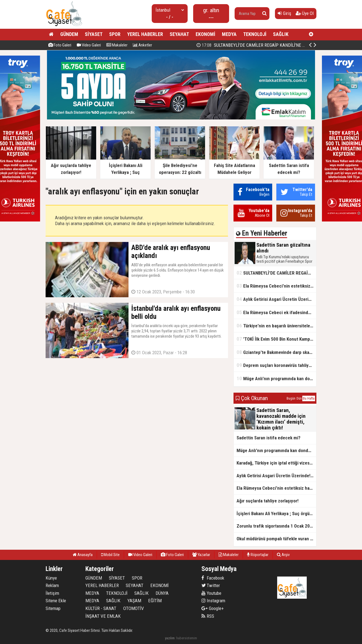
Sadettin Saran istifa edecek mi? (268, 438)
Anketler (142, 45)
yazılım (170, 638)
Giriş (284, 13)
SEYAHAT (179, 34)
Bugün (291, 398)
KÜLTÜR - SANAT (101, 608)
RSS (208, 616)
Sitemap (53, 608)
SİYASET (94, 34)
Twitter (211, 585)
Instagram (213, 601)
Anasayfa (83, 555)
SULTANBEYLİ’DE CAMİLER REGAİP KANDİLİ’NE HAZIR (276, 273)
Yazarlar (201, 555)
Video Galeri (89, 45)
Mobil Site (110, 555)
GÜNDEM (69, 34)
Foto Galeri (60, 45)
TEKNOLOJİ (255, 34)
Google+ (213, 608)
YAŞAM (134, 601)
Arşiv (283, 555)
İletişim (52, 593)
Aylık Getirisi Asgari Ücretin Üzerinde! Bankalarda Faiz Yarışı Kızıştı (276, 299)
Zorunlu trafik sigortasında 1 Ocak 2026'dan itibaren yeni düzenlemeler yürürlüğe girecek (276, 526)
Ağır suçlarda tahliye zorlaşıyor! (267, 501)
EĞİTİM (155, 601)
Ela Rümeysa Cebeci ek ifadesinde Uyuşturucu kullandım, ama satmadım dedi (276, 312)
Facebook (213, 578)
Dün (299, 398)
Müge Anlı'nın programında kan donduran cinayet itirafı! (276, 378)
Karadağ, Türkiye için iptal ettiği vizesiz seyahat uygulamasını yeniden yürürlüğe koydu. (276, 463)
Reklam (52, 585)
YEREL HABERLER (145, 34)
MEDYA (229, 34)
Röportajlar (258, 555)
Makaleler (117, 45)
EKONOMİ (205, 34)
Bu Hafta (309, 398)
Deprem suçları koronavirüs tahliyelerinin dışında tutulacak (276, 365)
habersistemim (187, 638)
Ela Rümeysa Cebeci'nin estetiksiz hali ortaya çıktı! (276, 286)
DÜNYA (162, 593)
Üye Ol (305, 13)
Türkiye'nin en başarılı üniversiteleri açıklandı (276, 326)
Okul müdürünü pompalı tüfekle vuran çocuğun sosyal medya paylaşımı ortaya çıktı (276, 539)
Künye (51, 578)
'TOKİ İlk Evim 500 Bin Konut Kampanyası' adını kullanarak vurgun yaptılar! (276, 339)
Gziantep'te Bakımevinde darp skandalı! (276, 352)
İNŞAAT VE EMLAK (103, 616)
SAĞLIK (281, 34)
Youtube (211, 593)
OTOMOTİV (134, 608)
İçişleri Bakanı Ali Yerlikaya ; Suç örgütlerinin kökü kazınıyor (276, 513)
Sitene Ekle (56, 601)
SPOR (115, 34)
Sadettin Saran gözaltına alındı (270, 45)
